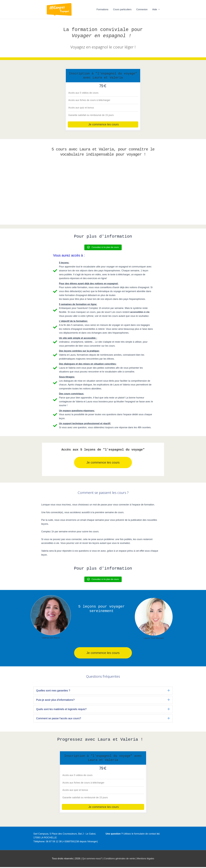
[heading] (101, 691)
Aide (155, 9)
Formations (102, 9)
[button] (169, 691)
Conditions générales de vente (119, 859)
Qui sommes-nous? (91, 859)
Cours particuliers (122, 9)
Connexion (142, 9)
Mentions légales (146, 859)
